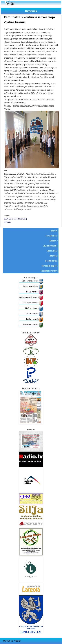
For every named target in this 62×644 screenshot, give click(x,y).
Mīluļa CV (54, 241)
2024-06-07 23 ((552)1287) (15, 219)
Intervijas (54, 256)
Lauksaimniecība (50, 246)
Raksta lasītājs (51, 261)
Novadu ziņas (52, 236)
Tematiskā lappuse (49, 266)
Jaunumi (7, 222)
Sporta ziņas (52, 251)
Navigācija (31, 11)
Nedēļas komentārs (49, 271)
